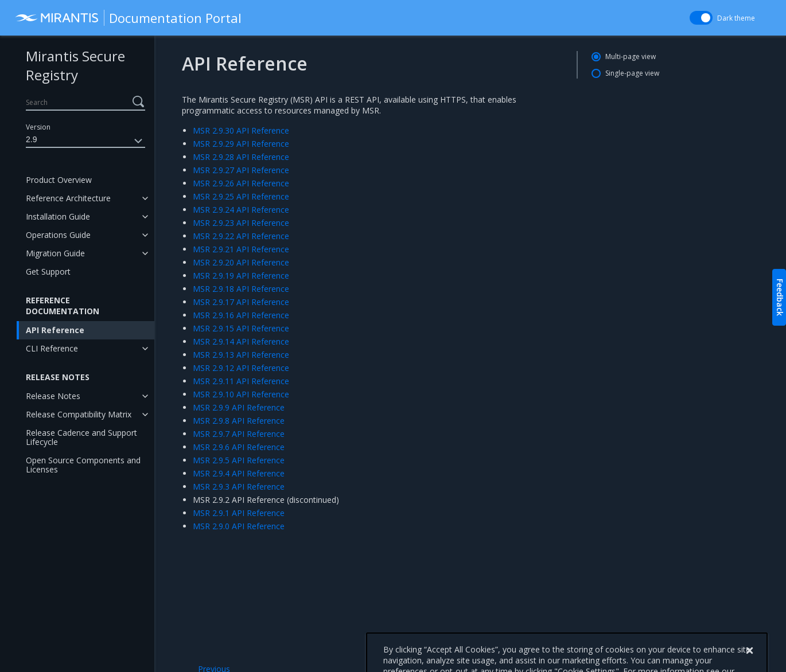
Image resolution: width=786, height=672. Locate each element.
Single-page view (632, 73)
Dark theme (736, 18)
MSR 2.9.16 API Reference (241, 315)
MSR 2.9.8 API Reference (239, 421)
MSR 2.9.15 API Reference (241, 328)
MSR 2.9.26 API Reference (241, 183)
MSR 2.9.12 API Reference (241, 368)
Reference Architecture (68, 198)
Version (38, 127)
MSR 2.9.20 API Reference (241, 262)
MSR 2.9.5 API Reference (239, 460)
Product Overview (59, 180)
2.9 (85, 141)
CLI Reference (52, 348)
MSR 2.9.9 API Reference (239, 407)
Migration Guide (55, 253)
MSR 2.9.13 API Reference (241, 355)
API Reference (55, 330)
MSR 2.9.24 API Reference (241, 210)
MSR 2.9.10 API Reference (241, 394)
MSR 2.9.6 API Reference (239, 447)
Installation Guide (58, 216)
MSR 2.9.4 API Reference (239, 473)
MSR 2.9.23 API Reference (241, 223)
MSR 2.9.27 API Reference (241, 170)
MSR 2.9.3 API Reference (239, 487)
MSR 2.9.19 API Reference (241, 276)
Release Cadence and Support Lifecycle (81, 437)
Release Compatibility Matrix (79, 414)
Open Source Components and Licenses (83, 465)
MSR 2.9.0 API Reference (239, 526)
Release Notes (53, 396)
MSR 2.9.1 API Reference (239, 513)
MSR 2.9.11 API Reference (241, 381)
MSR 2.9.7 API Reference (239, 434)
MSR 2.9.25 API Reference (241, 196)
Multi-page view (631, 56)
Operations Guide (58, 235)
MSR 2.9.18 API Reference (241, 289)
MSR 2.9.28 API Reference (241, 157)
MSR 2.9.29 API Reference (241, 144)
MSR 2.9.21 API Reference (241, 249)
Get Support (48, 271)
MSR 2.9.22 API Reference (241, 236)
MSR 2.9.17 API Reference (241, 302)
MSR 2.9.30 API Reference (241, 130)
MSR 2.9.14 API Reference (241, 341)
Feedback (780, 297)
